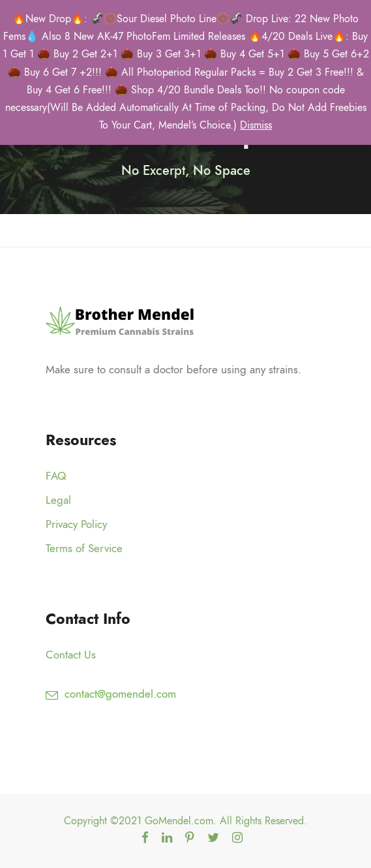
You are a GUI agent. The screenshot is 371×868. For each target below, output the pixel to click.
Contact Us (71, 655)
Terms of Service (84, 548)
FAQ (56, 476)
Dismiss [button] (256, 125)
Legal (58, 500)
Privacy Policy (76, 524)
